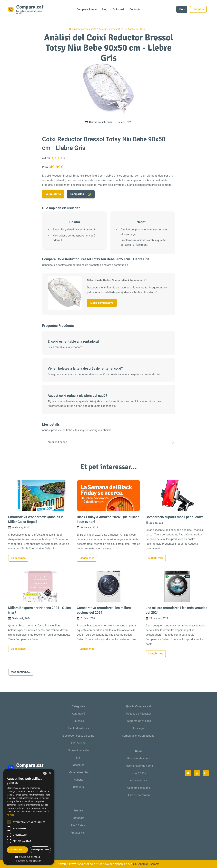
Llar (78, 758)
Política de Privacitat (139, 714)
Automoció (78, 714)
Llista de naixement (139, 795)
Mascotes (78, 765)
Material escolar (78, 772)
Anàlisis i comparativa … (112, 29)
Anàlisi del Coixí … (138, 29)
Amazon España (108, 442)
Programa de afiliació (139, 721)
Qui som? (118, 10)
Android (143, 864)
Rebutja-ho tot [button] (40, 850)
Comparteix (81, 194)
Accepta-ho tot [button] (17, 850)
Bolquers (78, 787)
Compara (201, 9)
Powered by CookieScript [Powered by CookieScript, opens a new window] (29, 861)
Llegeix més (18, 558)
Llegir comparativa (102, 303)
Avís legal (139, 728)
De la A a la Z (139, 773)
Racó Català (78, 825)
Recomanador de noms (139, 766)
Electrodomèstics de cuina (78, 736)
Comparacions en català (83, 29)
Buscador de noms (139, 759)
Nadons (78, 780)
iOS (135, 864)
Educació (78, 721)
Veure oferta (53, 194)
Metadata (78, 818)
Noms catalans (139, 781)
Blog (105, 10)
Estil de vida (78, 743)
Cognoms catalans (139, 788)
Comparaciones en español (139, 736)
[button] (29, 857)
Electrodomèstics (78, 728)
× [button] (50, 773)
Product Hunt (78, 833)
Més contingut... (21, 672)
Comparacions (85, 10)
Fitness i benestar (78, 750)
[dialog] (29, 817)
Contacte (135, 10)
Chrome (155, 864)
